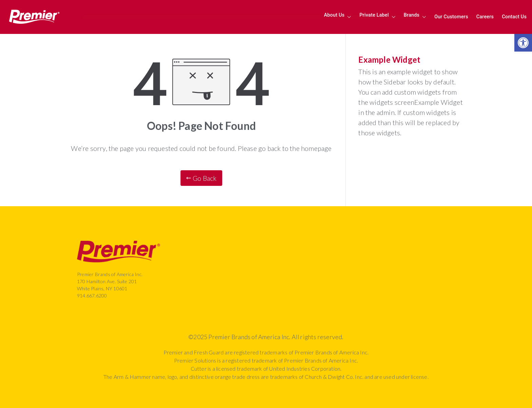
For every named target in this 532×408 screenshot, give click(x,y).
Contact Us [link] (514, 17)
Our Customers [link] (451, 17)
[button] (348, 17)
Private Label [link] (377, 17)
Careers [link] (485, 17)
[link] (523, 43)
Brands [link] (415, 17)
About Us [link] (338, 17)
